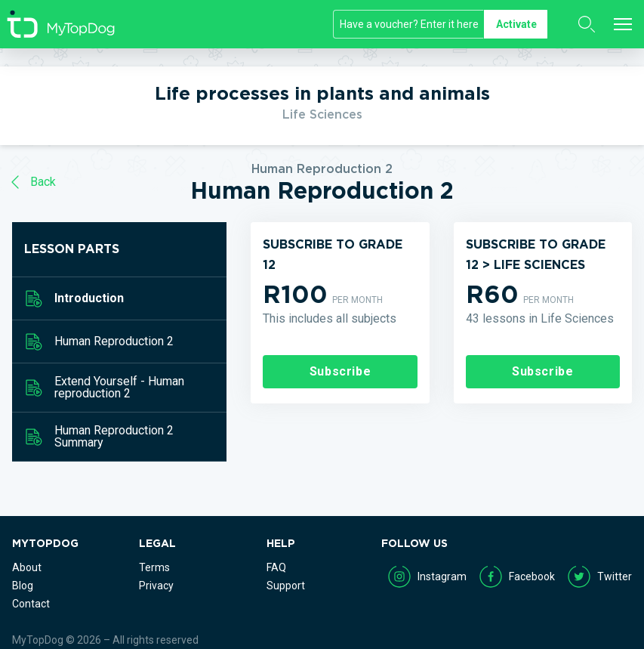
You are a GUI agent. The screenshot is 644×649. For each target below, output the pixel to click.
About (27, 567)
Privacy (156, 586)
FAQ (276, 567)
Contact (31, 604)
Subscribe (340, 371)
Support (286, 586)
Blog (23, 586)
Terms (154, 567)
